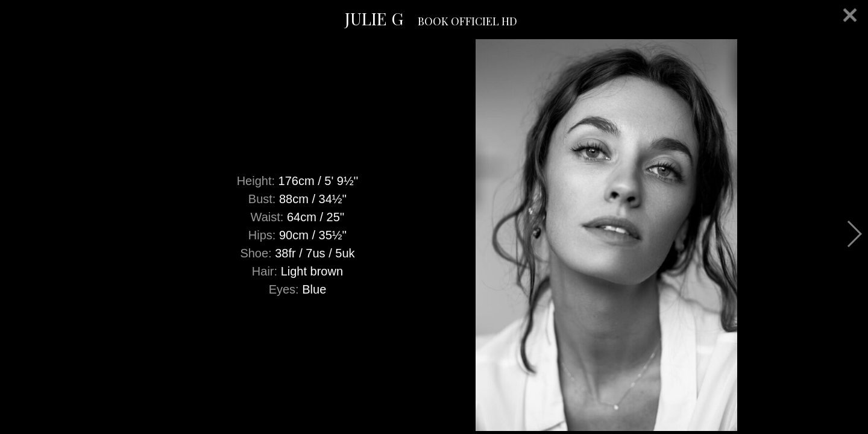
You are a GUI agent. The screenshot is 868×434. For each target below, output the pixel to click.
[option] (434, 235)
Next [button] (854, 234)
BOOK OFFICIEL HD (467, 21)
